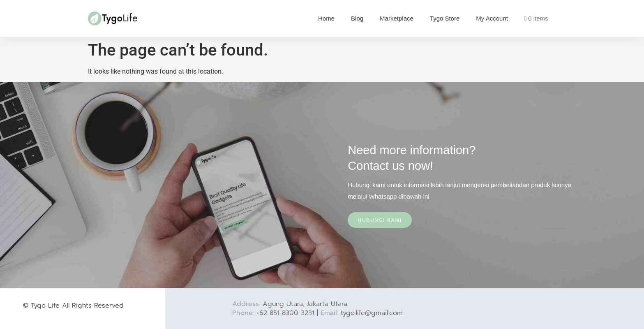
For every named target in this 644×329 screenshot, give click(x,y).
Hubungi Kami (380, 220)
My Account (492, 18)
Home (326, 18)
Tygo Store (445, 18)
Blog (357, 18)
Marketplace (397, 18)
